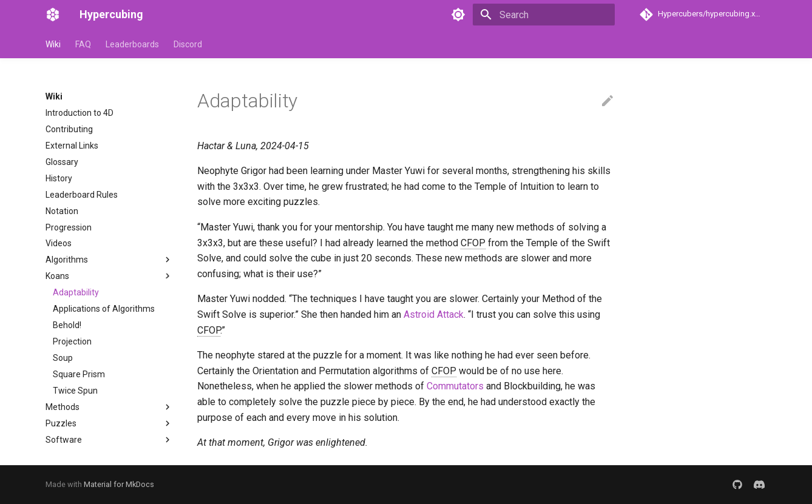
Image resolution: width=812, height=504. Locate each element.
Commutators (455, 386)
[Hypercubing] (53, 15)
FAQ (83, 44)
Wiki (53, 44)
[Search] (544, 15)
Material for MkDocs (119, 484)
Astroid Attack (434, 314)
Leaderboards (132, 44)
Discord (188, 44)
